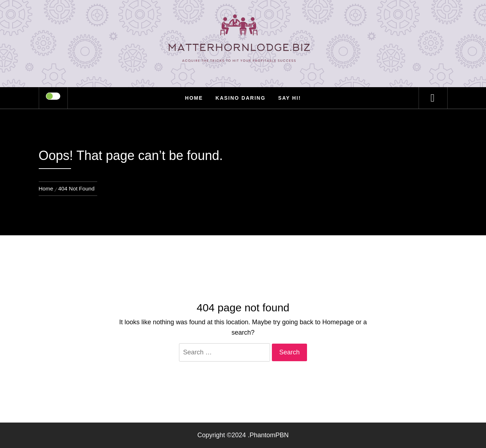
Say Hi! (289, 98)
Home (194, 98)
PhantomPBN (269, 435)
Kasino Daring (241, 98)
